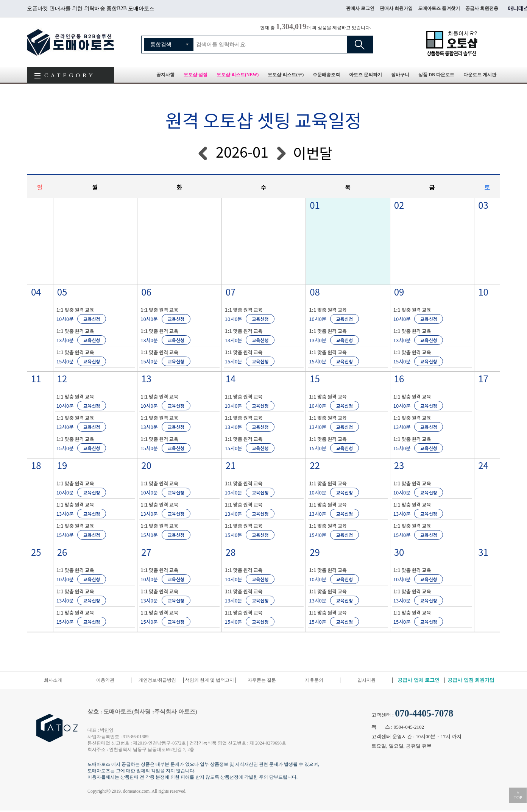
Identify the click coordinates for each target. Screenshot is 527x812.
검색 (360, 45)
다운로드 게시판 (480, 75)
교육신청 (92, 319)
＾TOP (518, 795)
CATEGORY (70, 75)
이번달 (313, 153)
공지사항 (165, 75)
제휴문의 (314, 680)
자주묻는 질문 (262, 680)
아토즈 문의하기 (366, 75)
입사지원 (366, 680)
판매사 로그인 (360, 8)
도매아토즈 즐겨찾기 (439, 8)
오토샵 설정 (196, 75)
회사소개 (53, 680)
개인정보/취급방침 (157, 680)
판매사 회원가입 (396, 8)
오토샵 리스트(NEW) (238, 75)
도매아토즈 (70, 42)
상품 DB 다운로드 (436, 75)
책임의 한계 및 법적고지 (210, 680)
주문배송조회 (326, 75)
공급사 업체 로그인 (419, 680)
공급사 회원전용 (482, 8)
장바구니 (400, 75)
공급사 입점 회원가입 (471, 680)
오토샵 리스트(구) (286, 75)
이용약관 (105, 680)
